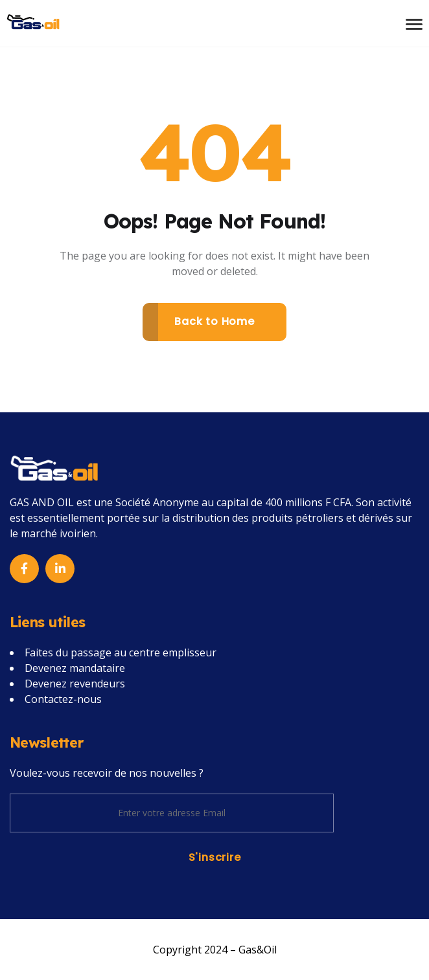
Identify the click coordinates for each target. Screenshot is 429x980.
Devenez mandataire (75, 668)
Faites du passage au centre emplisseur (121, 652)
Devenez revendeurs (75, 684)
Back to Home (214, 321)
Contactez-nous (63, 699)
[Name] (34, 21)
